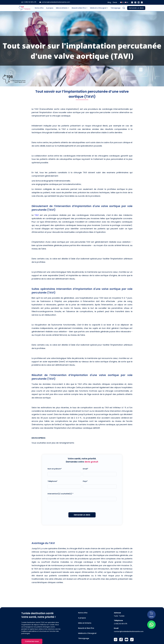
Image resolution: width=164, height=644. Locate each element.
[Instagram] (132, 2)
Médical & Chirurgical (98, 8)
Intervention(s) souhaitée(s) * (60, 494)
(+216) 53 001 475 (121, 624)
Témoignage (116, 8)
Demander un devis (136, 8)
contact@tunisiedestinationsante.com (129, 631)
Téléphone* (53, 481)
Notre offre (39, 8)
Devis (115, 2)
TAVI (37, 215)
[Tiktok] (142, 2)
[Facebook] (135, 2)
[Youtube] (139, 2)
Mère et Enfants (85, 623)
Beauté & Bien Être (79, 8)
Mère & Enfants (62, 8)
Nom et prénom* (55, 469)
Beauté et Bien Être (86, 628)
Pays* (85, 481)
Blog (109, 2)
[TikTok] (132, 639)
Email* (86, 469)
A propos (50, 8)
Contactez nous (32, 641)
